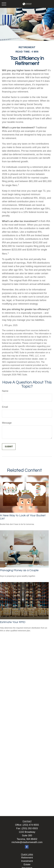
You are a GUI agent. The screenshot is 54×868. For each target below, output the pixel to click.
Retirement (27, 858)
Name (5, 391)
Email (5, 407)
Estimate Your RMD (13, 622)
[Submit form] (9, 447)
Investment (27, 861)
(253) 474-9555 (31, 825)
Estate (27, 864)
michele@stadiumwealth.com (27, 842)
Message (7, 423)
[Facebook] (27, 847)
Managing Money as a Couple (19, 570)
